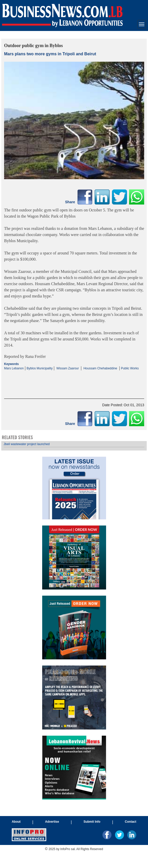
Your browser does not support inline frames (74, 620)
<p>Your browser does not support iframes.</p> (74, 380)
